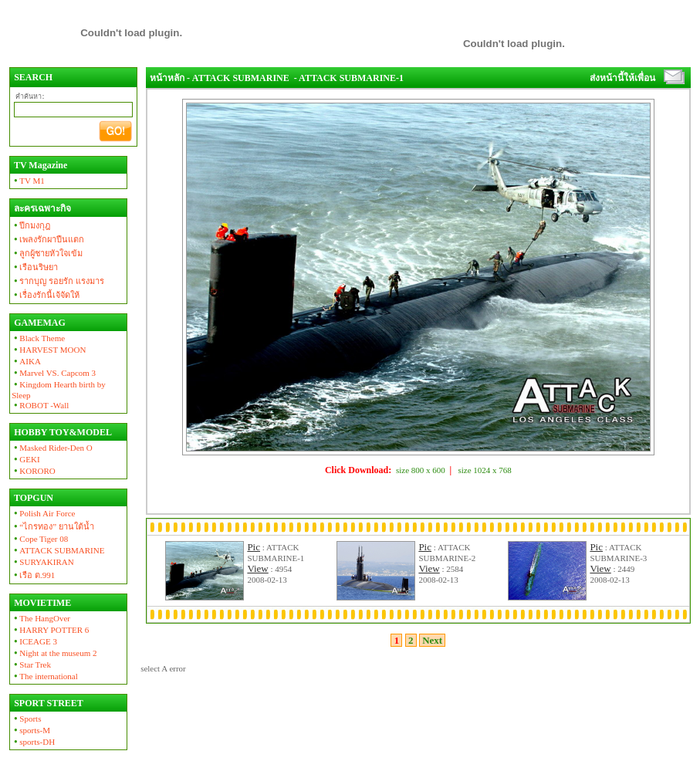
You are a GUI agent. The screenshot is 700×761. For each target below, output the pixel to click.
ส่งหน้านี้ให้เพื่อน (622, 78)
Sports (26, 719)
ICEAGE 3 (34, 641)
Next (433, 640)
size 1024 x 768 (485, 470)
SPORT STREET (47, 703)
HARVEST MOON (49, 350)
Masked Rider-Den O (52, 448)
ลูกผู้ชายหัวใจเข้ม (47, 253)
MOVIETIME (41, 603)
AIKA (26, 361)
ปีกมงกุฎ (31, 225)
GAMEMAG (39, 323)
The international (45, 676)
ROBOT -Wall (40, 405)
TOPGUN (32, 498)
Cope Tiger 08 (40, 539)
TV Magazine (39, 165)
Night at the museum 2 (54, 653)
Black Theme (38, 338)
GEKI (25, 459)
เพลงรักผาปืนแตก (48, 239)
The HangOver (41, 618)
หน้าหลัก (167, 78)
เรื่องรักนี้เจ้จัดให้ (46, 295)
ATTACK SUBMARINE (58, 550)
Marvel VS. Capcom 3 (54, 373)
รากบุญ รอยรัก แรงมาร (58, 281)
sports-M (31, 730)
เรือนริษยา (35, 267)
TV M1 (28, 181)
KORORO (34, 471)
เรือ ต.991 (33, 575)
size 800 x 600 (421, 470)
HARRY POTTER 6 (50, 630)
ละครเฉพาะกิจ (41, 208)
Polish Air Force (43, 513)
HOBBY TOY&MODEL (62, 432)
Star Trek (31, 665)
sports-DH (33, 742)
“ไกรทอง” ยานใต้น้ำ (53, 526)
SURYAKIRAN (43, 562)
